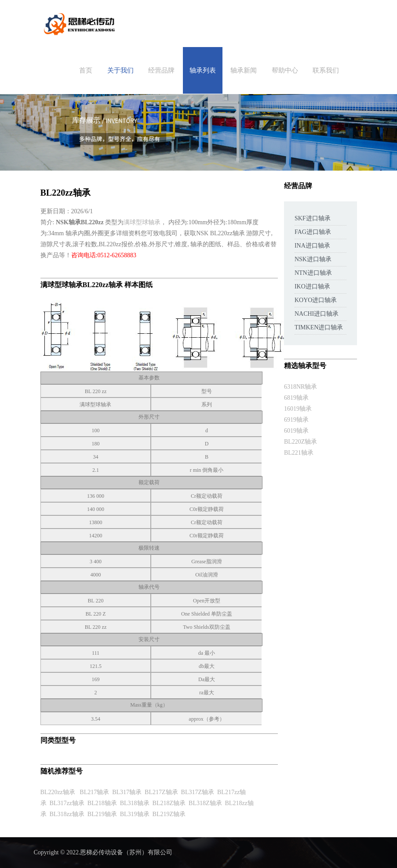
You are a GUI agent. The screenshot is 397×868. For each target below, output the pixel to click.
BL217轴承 (94, 792)
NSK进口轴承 (313, 259)
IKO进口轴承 (312, 286)
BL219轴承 (102, 814)
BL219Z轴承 (169, 814)
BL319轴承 (135, 814)
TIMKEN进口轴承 (319, 327)
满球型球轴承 (142, 222)
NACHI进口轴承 (317, 314)
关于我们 (120, 70)
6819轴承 (296, 398)
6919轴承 (296, 420)
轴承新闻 (244, 70)
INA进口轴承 (312, 246)
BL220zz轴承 (58, 792)
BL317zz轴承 (67, 803)
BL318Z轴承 (205, 803)
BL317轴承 (127, 792)
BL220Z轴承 (300, 442)
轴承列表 (203, 70)
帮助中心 (285, 70)
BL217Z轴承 (161, 792)
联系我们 (326, 70)
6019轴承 (296, 431)
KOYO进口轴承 (316, 300)
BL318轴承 (135, 803)
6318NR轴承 (300, 387)
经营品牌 (161, 70)
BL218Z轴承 (169, 803)
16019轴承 (298, 409)
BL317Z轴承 (198, 792)
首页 (86, 70)
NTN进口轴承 (313, 273)
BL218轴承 (102, 803)
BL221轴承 (299, 453)
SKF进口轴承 (313, 218)
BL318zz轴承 (67, 814)
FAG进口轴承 (313, 232)
